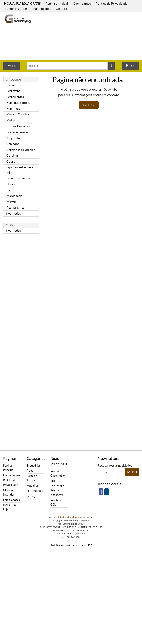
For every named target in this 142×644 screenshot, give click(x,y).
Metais (11, 120)
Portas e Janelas (17, 132)
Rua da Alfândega (57, 493)
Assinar (132, 472)
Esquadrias (14, 85)
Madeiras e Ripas (18, 103)
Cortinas (12, 155)
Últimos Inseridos (9, 492)
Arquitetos (14, 138)
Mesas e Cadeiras (18, 114)
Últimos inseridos (15, 9)
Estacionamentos (18, 178)
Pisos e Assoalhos (18, 126)
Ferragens (13, 91)
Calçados (13, 144)
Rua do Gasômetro (57, 473)
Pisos (30, 471)
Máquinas (13, 109)
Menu (12, 66)
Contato (61, 9)
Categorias (14, 80)
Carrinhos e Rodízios (21, 150)
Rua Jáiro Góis (56, 502)
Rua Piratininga (57, 483)
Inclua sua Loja (9, 507)
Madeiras (33, 486)
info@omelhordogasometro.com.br (76, 517)
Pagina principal (57, 3)
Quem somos (82, 3)
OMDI (81, 524)
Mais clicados (42, 9)
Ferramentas (15, 97)
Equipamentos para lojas (20, 170)
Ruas (130, 66)
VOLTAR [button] (89, 105)
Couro (11, 161)
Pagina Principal (9, 468)
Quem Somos (12, 475)
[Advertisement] (63, 36)
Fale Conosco (12, 500)
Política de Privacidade (112, 3)
